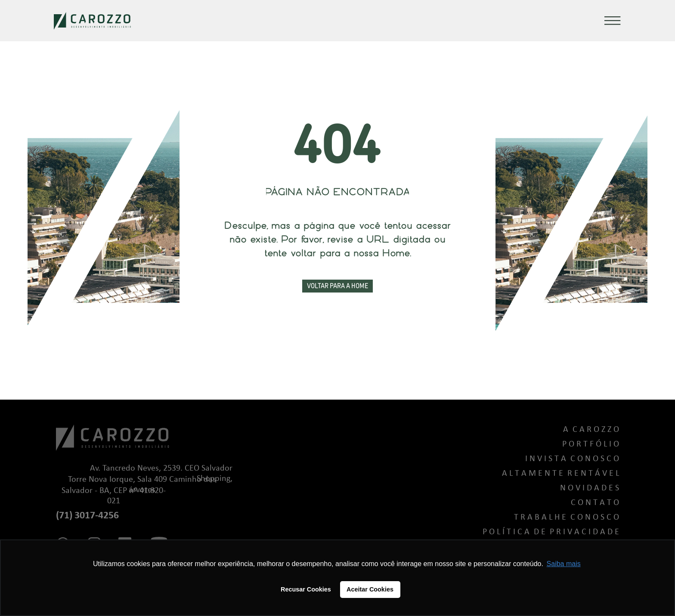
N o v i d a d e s (590, 488)
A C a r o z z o (591, 430)
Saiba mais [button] (564, 564)
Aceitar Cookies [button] (370, 589)
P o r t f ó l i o (591, 444)
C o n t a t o (595, 503)
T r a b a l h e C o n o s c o (567, 517)
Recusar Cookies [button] (306, 589)
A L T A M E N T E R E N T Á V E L (560, 474)
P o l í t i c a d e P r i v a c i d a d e (551, 532)
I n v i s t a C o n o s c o (572, 459)
